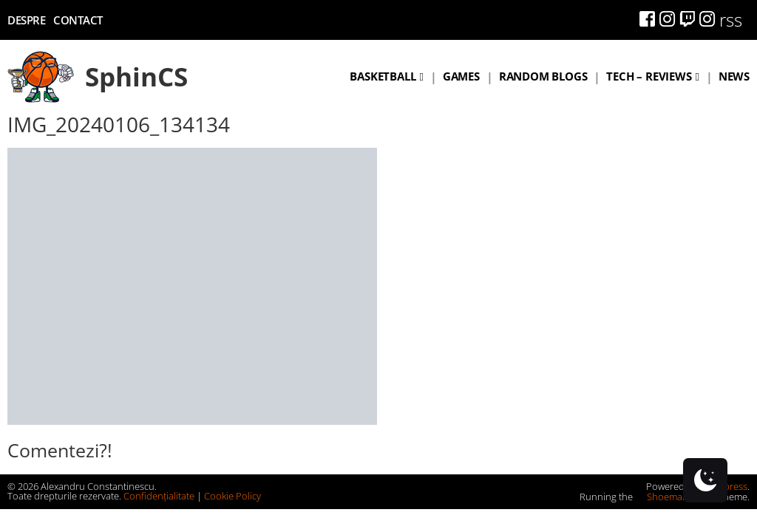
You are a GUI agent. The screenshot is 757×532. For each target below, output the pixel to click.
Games (461, 76)
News (734, 76)
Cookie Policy (232, 496)
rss (731, 20)
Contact (78, 20)
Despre (26, 20)
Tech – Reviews (649, 76)
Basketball (383, 76)
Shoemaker (665, 497)
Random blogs (543, 76)
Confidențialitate (159, 496)
